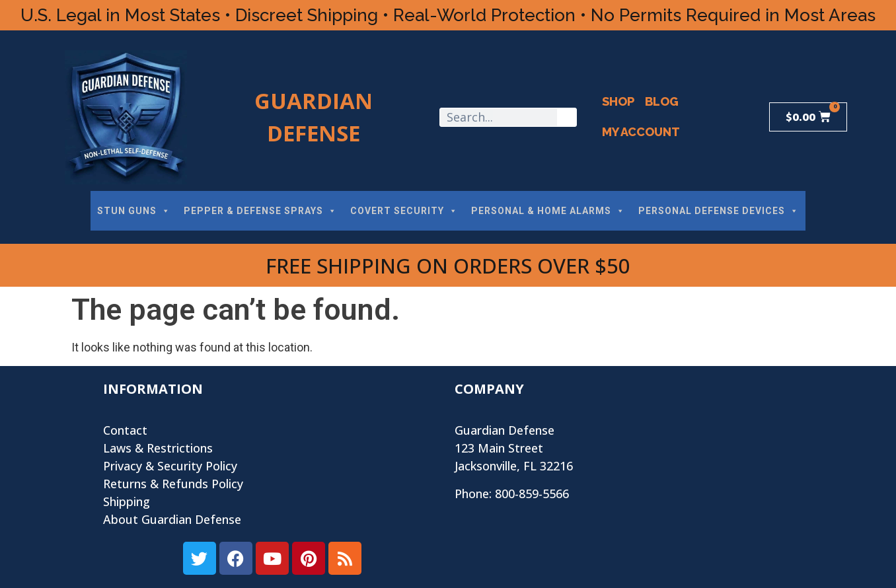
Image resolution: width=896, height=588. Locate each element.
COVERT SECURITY (404, 211)
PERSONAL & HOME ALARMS (548, 211)
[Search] (567, 117)
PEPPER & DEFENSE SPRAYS (260, 211)
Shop (618, 101)
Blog (662, 101)
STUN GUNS (134, 211)
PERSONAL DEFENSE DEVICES (719, 211)
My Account (641, 132)
